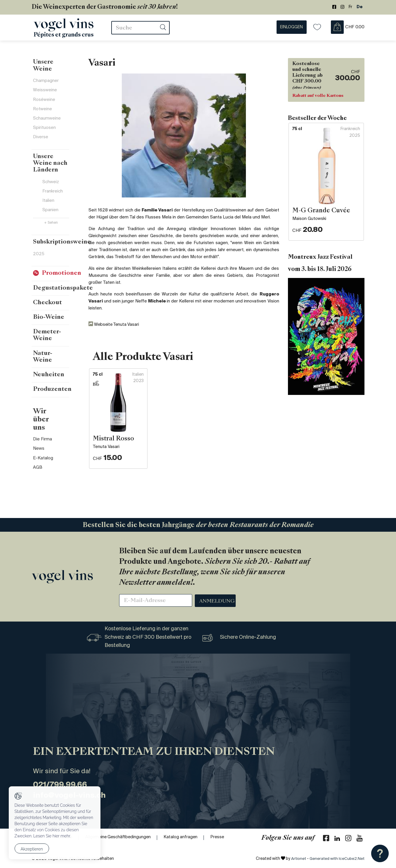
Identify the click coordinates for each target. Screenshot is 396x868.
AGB (38, 447)
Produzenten (52, 376)
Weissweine (45, 92)
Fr (350, 7)
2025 (39, 252)
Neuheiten (49, 361)
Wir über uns (48, 402)
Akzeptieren (32, 849)
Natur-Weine (52, 346)
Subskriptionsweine (63, 240)
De (360, 7)
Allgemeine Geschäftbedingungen (120, 837)
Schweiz (51, 179)
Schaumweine (47, 121)
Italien (48, 198)
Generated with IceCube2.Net (336, 859)
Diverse (41, 140)
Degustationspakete (63, 287)
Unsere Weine (44, 66)
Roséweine (44, 101)
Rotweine (42, 111)
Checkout (47, 302)
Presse (222, 837)
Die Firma (42, 418)
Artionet (297, 859)
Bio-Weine (49, 316)
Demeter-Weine (56, 331)
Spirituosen (44, 130)
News (39, 428)
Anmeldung (217, 601)
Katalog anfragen (184, 837)
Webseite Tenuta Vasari (115, 325)
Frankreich (53, 188)
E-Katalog (43, 437)
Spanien (50, 208)
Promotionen (61, 272)
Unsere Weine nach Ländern (53, 163)
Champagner (46, 82)
